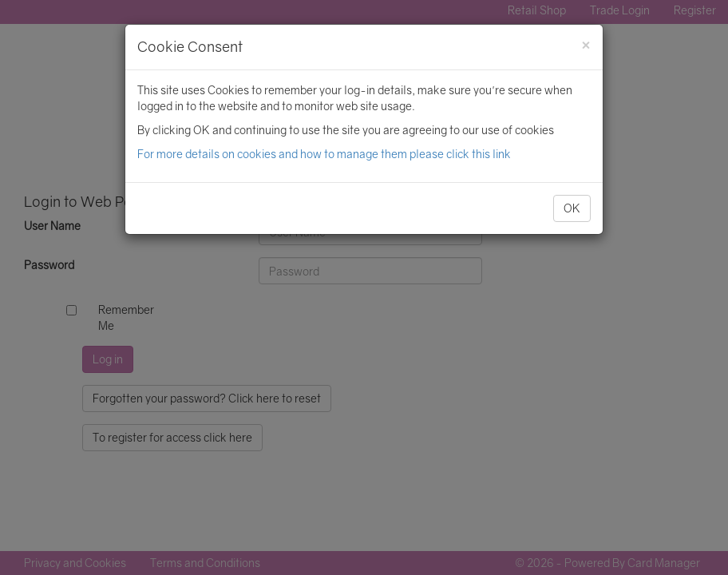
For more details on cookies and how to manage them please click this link (324, 154)
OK (572, 208)
